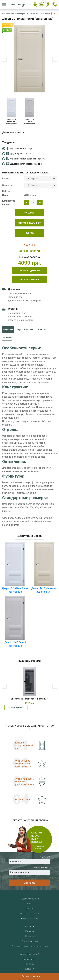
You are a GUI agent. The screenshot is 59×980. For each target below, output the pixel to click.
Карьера (30, 931)
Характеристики (25, 329)
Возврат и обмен (29, 919)
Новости (30, 936)
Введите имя (29, 860)
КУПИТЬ (30, 233)
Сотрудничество (29, 941)
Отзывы (7, 337)
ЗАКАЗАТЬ (29, 213)
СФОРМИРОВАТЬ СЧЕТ (30, 223)
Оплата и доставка (29, 914)
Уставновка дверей (29, 954)
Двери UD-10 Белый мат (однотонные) (11, 111)
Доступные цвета (13, 132)
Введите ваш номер (29, 871)
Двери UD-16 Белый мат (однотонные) (30, 699)
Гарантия (41, 329)
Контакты (30, 926)
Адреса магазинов (30, 899)
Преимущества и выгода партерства (30, 946)
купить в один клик (30, 271)
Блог (29, 904)
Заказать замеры (29, 279)
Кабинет (29, 969)
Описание (8, 329)
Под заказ (29, 964)
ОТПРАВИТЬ (29, 883)
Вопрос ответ (29, 959)
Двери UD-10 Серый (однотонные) (29, 111)
